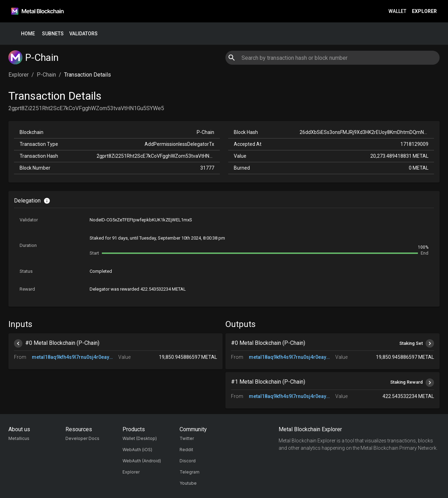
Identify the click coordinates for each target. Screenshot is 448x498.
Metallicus (19, 438)
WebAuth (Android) (142, 461)
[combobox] (332, 58)
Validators (83, 34)
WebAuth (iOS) (137, 450)
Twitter (187, 438)
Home (28, 34)
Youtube (188, 483)
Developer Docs (82, 438)
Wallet (397, 11)
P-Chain (46, 75)
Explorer (424, 11)
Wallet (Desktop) (140, 438)
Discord (188, 461)
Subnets (53, 34)
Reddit (186, 450)
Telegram (190, 472)
